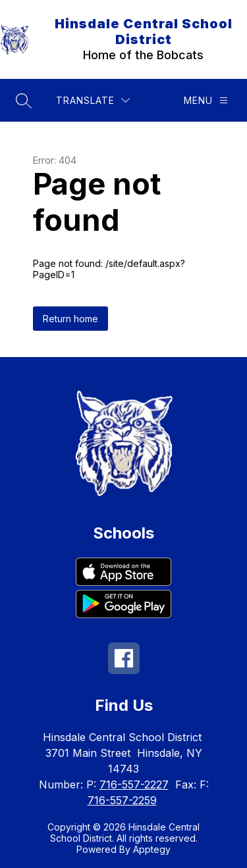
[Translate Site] (93, 100)
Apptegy (152, 849)
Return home (70, 319)
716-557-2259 (122, 800)
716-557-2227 (134, 784)
